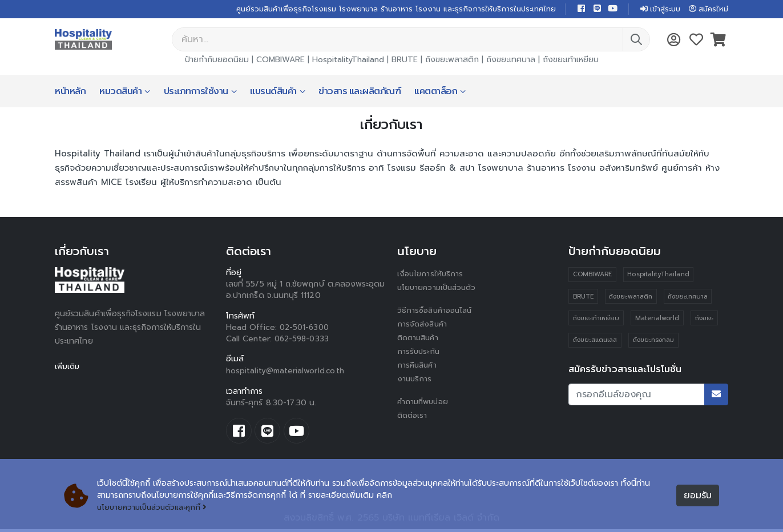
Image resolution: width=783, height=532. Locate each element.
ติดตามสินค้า (420, 339)
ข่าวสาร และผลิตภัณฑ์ (360, 92)
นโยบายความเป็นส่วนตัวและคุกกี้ (156, 508)
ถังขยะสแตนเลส (595, 342)
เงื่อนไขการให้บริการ (431, 275)
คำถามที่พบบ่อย (425, 403)
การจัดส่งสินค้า (423, 325)
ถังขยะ (705, 320)
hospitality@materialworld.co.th (286, 372)
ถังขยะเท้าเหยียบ (571, 61)
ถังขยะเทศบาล (511, 61)
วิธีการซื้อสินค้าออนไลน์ (437, 311)
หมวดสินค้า (120, 92)
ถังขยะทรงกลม (654, 342)
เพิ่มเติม (68, 367)
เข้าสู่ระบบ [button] (655, 9)
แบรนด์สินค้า (273, 92)
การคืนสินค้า (418, 366)
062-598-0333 (303, 340)
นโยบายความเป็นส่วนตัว (439, 289)
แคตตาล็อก (436, 92)
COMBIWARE (280, 61)
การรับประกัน (419, 352)
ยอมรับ (698, 496)
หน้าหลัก (70, 92)
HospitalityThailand (348, 61)
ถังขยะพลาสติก (452, 61)
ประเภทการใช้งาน (196, 92)
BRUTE (405, 61)
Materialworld (658, 320)
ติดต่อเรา (413, 416)
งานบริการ (415, 380)
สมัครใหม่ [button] (707, 9)
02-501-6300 (306, 329)
